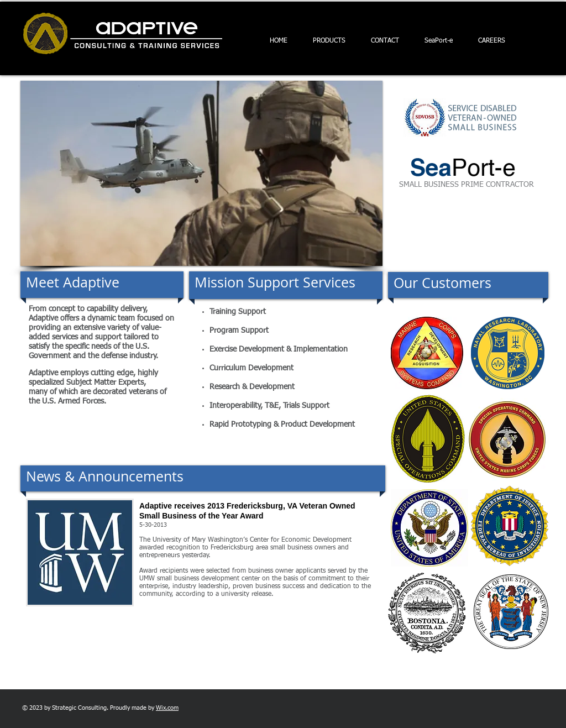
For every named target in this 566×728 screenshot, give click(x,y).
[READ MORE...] (235, 607)
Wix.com (167, 708)
